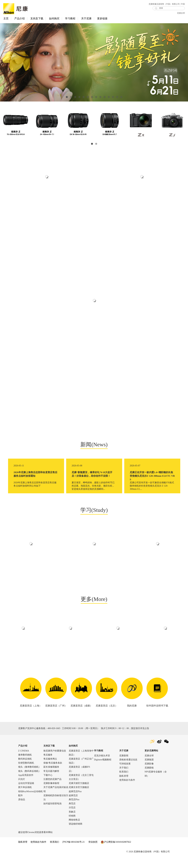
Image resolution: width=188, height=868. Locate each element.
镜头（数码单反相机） (30, 782)
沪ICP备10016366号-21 (73, 853)
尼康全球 (181, 13)
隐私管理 (124, 787)
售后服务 (48, 766)
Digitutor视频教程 (103, 771)
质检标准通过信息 (128, 771)
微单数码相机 (25, 766)
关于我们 (124, 779)
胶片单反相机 (25, 799)
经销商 (72, 827)
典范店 (72, 815)
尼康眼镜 (149, 779)
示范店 (72, 819)
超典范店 (73, 807)
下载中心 (48, 787)
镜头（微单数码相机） (30, 778)
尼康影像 (149, 775)
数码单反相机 (25, 770)
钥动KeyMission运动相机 (30, 803)
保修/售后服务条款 (53, 774)
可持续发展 (125, 775)
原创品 (22, 811)
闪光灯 (22, 791)
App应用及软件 (26, 787)
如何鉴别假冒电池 (52, 815)
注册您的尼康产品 (52, 791)
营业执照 (93, 853)
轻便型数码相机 (26, 774)
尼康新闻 (124, 767)
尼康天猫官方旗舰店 (79, 795)
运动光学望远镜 (26, 795)
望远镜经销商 (76, 835)
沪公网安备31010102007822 (116, 853)
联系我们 (124, 783)
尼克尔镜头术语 (102, 767)
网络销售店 (74, 831)
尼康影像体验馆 (51, 795)
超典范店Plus (75, 803)
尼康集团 (149, 771)
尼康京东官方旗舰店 (79, 799)
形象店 (72, 823)
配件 (20, 807)
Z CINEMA (24, 762)
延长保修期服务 (51, 778)
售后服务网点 (50, 770)
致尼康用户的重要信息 (55, 762)
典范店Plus (74, 811)
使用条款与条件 (127, 791)
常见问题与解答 (51, 782)
